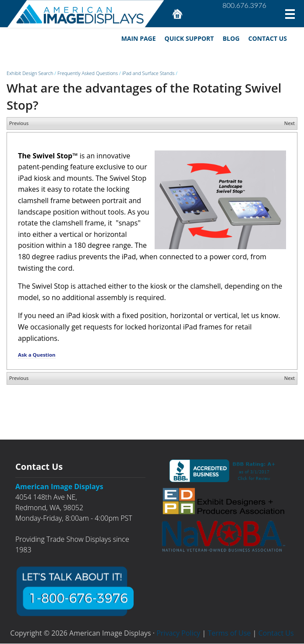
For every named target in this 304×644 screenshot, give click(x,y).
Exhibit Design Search (30, 73)
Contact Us (267, 38)
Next (290, 123)
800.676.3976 (244, 5)
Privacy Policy (178, 633)
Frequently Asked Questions (88, 73)
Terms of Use (229, 633)
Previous (19, 123)
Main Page (138, 38)
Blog (231, 38)
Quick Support (189, 38)
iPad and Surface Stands (148, 73)
